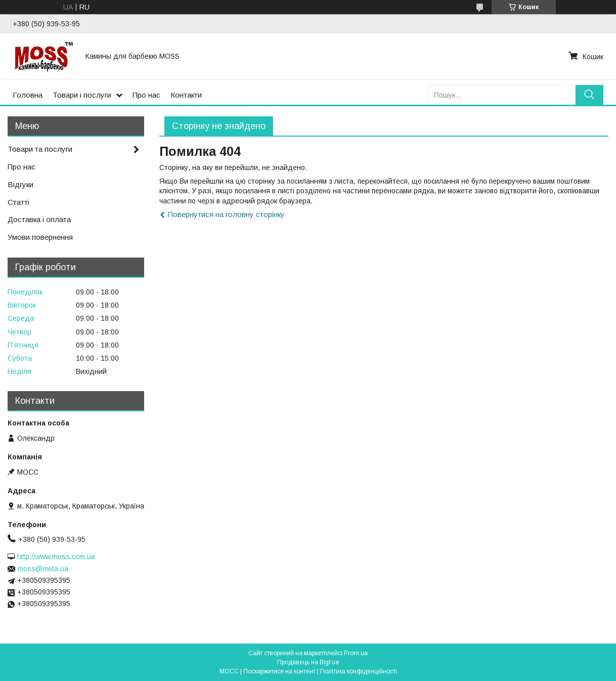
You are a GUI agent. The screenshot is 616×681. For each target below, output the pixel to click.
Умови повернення (40, 237)
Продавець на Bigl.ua (308, 662)
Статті (18, 202)
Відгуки (20, 184)
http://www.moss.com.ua (56, 557)
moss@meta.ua (43, 569)
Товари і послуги (82, 95)
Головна (28, 95)
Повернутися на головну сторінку (226, 214)
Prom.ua (356, 653)
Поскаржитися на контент (279, 671)
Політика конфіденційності (359, 671)
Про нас (146, 95)
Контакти (186, 95)
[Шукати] (589, 95)
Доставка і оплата (39, 219)
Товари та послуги (40, 149)
